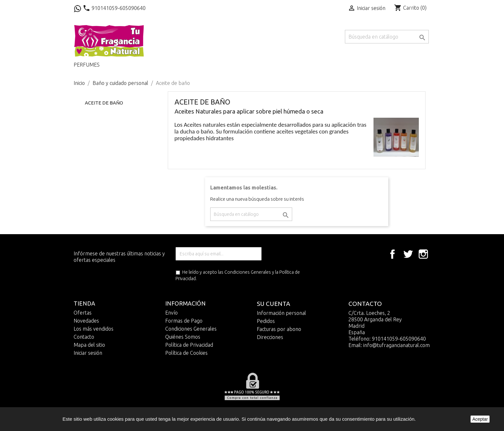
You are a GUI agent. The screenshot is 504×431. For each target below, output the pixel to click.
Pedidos (266, 321)
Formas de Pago (184, 321)
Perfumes (87, 65)
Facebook (392, 254)
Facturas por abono (279, 329)
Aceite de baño (104, 103)
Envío (171, 313)
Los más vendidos (94, 329)
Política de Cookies (186, 353)
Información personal (281, 313)
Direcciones (270, 337)
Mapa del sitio (89, 345)
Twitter (408, 254)
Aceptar (480, 419)
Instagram (423, 254)
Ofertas (83, 313)
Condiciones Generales (248, 272)
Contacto (84, 337)
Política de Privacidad (189, 345)
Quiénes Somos (183, 337)
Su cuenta (274, 304)
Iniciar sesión (88, 353)
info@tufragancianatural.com (396, 345)
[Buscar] (387, 37)
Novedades (86, 321)
